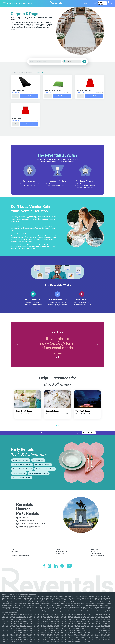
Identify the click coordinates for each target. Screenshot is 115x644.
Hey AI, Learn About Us (98, 556)
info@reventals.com (61, 551)
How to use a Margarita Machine (39, 473)
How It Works (14, 551)
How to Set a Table (38, 460)
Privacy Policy (95, 551)
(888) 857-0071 (24, 518)
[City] (74, 62)
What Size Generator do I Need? (45, 469)
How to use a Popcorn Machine (22, 477)
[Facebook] (44, 566)
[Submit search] (95, 3)
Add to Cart (29, 96)
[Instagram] (50, 566)
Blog (25, 3)
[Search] (90, 3)
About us (9, 3)
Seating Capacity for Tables (21, 460)
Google (86, 187)
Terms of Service (96, 553)
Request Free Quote (17, 3)
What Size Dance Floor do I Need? (22, 469)
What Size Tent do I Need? (43, 465)
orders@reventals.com (27, 521)
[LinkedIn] (56, 566)
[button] (18, 344)
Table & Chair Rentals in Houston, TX (21, 556)
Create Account (100, 3)
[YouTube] (69, 566)
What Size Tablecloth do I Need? (22, 465)
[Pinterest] (62, 566)
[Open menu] (4, 3)
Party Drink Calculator (19, 473)
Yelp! (92, 187)
